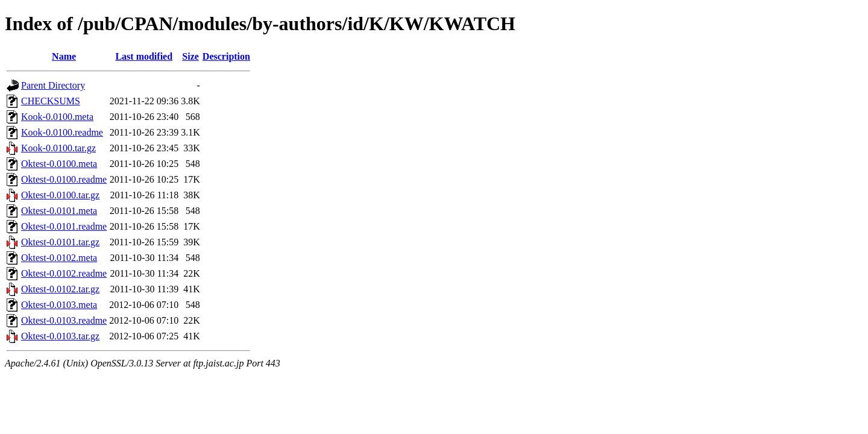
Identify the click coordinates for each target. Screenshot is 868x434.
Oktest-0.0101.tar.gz (60, 242)
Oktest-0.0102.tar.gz (60, 289)
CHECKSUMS (51, 101)
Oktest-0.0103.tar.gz (60, 336)
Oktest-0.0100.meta (59, 164)
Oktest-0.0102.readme (64, 273)
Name (64, 56)
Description (226, 56)
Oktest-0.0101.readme (64, 226)
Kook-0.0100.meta (57, 117)
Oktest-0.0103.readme (64, 320)
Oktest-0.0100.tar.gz (60, 195)
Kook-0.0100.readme (62, 132)
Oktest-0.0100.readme (64, 179)
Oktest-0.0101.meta (59, 211)
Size (190, 56)
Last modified (144, 56)
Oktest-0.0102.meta (59, 258)
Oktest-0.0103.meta (59, 305)
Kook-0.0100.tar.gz (58, 148)
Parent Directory (53, 85)
